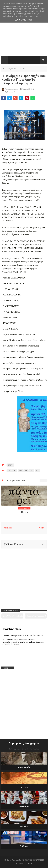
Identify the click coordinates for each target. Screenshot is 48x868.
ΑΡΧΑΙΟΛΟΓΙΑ (24, 508)
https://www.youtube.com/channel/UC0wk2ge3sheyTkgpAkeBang (12, 617)
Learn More (20, 20)
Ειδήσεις (24, 846)
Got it (31, 20)
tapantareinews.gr (25, 863)
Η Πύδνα (24, 512)
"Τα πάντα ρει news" (30, 860)
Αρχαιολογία (24, 767)
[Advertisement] (24, 39)
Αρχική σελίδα (11, 69)
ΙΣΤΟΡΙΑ (23, 69)
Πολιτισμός (24, 807)
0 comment (10, 92)
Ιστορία (24, 787)
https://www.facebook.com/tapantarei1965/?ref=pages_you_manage (36, 617)
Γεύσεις (24, 826)
